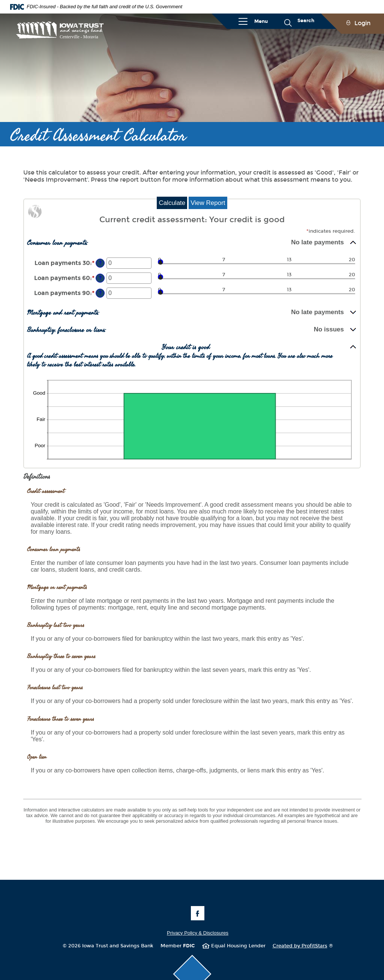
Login (362, 23)
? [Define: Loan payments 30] (100, 263)
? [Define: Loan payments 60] (100, 278)
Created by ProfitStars (303, 946)
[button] (192, 242)
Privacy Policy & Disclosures (198, 933)
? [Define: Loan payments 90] (100, 293)
